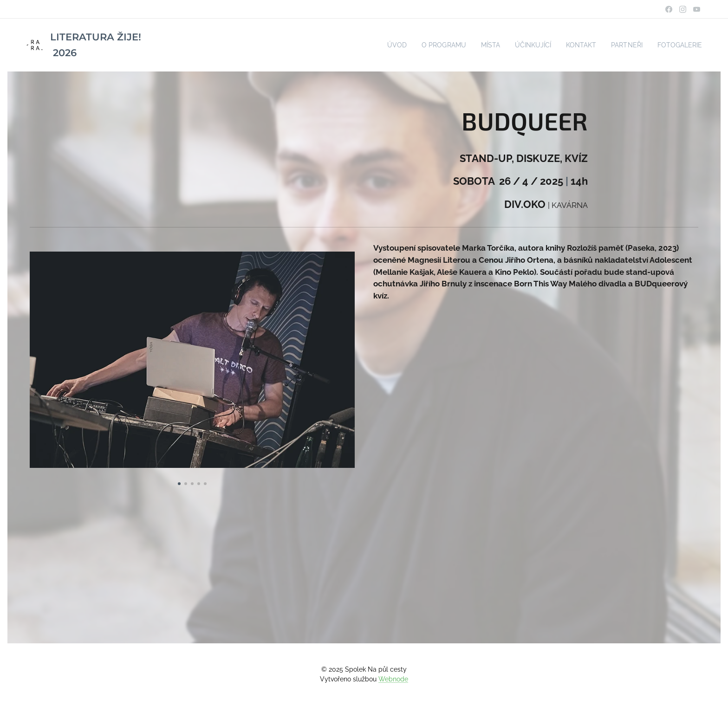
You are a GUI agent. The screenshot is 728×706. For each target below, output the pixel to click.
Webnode (393, 679)
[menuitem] (381, 45)
